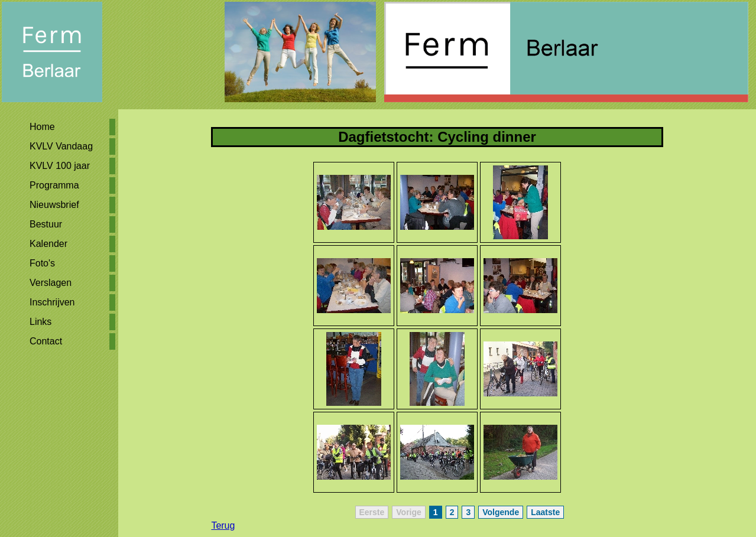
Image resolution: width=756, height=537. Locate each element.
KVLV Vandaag (61, 146)
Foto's (42, 263)
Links (40, 322)
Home (42, 127)
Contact (46, 341)
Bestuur (46, 224)
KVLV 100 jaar (60, 166)
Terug (223, 525)
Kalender (48, 244)
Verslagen (51, 283)
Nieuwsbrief (54, 205)
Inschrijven (52, 302)
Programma (54, 185)
